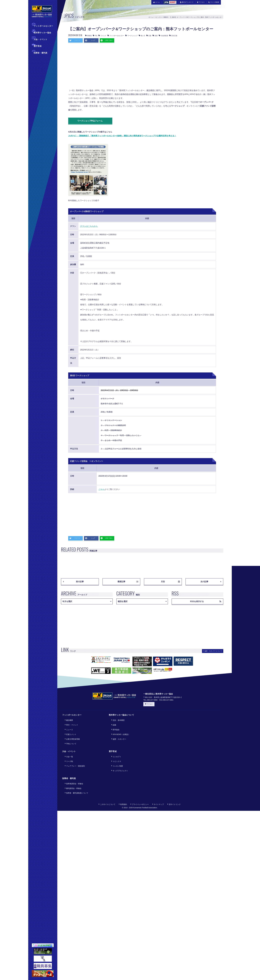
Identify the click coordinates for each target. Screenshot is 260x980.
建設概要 (68, 719)
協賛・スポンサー (118, 733)
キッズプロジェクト (119, 757)
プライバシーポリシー (140, 786)
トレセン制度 (116, 754)
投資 (155, 36)
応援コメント (70, 729)
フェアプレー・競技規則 (74, 754)
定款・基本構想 (117, 719)
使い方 (142, 36)
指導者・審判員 (40, 53)
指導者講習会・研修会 (73, 769)
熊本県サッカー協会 (42, 32)
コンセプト (115, 748)
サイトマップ (158, 786)
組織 (113, 723)
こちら (101, 489)
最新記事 (128, 582)
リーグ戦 (68, 751)
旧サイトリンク (174, 786)
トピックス (158, 17)
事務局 (166, 17)
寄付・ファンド (70, 723)
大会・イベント (40, 39)
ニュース (68, 726)
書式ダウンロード (187, 2)
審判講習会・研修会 (72, 772)
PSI (95, 36)
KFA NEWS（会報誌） (120, 729)
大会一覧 (68, 748)
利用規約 (123, 786)
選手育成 (38, 46)
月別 (170, 582)
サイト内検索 (214, 2)
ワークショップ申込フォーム (92, 121)
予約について (70, 736)
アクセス (201, 2)
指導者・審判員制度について (75, 776)
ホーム (156, 2)
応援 (149, 36)
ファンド (102, 36)
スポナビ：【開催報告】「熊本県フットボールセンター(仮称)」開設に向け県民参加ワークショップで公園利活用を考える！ (122, 136)
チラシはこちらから (89, 226)
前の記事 (73, 582)
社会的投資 (163, 36)
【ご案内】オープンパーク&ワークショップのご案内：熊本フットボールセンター (196, 17)
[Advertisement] (105, 67)
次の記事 (211, 582)
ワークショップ (131, 36)
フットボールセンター (43, 26)
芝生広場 (173, 36)
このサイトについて (107, 786)
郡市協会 (114, 726)
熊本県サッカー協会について (121, 715)
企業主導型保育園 (71, 733)
